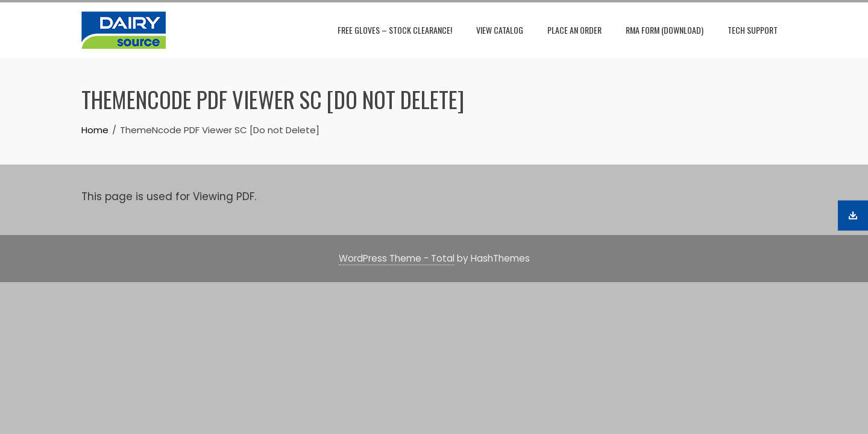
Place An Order (574, 30)
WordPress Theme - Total (397, 258)
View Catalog (500, 30)
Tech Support (753, 30)
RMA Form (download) (665, 30)
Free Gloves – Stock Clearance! (395, 30)
